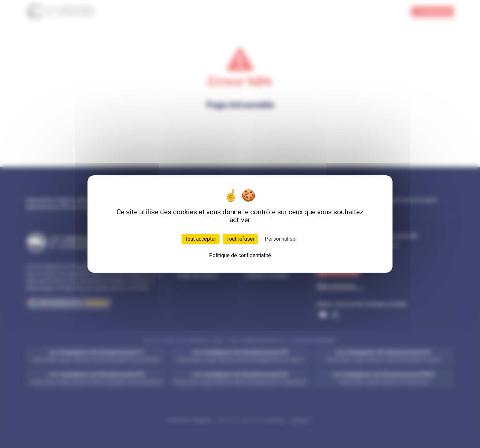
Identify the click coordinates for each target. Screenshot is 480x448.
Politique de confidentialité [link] (240, 255)
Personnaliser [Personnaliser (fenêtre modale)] (281, 239)
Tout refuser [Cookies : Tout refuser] (240, 239)
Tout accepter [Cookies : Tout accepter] (201, 239)
